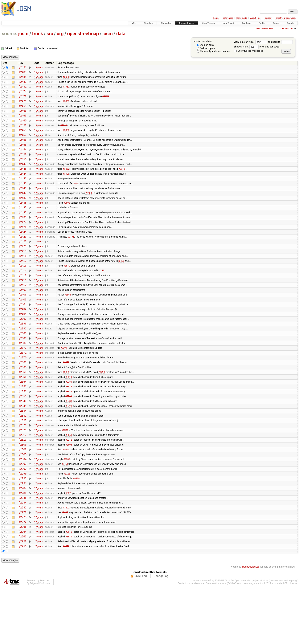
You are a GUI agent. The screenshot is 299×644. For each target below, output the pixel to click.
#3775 (65, 473)
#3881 (64, 133)
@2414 (23, 295)
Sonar (276, 23)
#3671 (69, 592)
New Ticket (228, 23)
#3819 (69, 414)
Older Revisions (286, 29)
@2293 (23, 527)
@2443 (23, 192)
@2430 (23, 235)
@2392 (23, 360)
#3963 (66, 106)
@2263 (23, 592)
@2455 (23, 154)
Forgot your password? (285, 18)
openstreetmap (83, 34)
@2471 (23, 106)
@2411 (23, 306)
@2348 (23, 441)
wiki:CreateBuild (111, 398)
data (121, 34)
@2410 (23, 311)
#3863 (68, 322)
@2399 (23, 349)
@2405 (23, 327)
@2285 (23, 549)
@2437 (23, 224)
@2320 (23, 473)
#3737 (67, 506)
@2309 (23, 490)
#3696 (69, 490)
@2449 (23, 176)
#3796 (71, 257)
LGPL (286, 640)
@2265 (23, 582)
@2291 (23, 533)
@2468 (23, 111)
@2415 (23, 289)
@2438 (23, 219)
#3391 (64, 381)
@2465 (23, 122)
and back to (280, 42)
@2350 (23, 436)
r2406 (121, 284)
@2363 (23, 403)
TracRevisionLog (251, 624)
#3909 (76, 198)
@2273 (23, 571)
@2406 (23, 322)
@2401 (23, 344)
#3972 (106, 100)
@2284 (23, 554)
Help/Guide (242, 18)
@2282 (23, 560)
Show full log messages (249, 51)
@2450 (23, 171)
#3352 (66, 181)
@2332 (23, 457)
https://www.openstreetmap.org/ (280, 638)
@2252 (23, 598)
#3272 (69, 484)
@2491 (23, 68)
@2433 (23, 230)
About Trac (255, 18)
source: (10, 34)
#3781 (69, 419)
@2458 (23, 138)
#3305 (66, 398)
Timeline (148, 23)
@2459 (23, 133)
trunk (37, 34)
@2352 (23, 430)
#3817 (69, 430)
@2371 (23, 387)
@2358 (23, 408)
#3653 (66, 603)
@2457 (23, 143)
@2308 (23, 495)
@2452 (23, 165)
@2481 (23, 89)
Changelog (166, 23)
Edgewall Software (40, 640)
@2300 (23, 517)
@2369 (23, 398)
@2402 (23, 338)
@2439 (23, 214)
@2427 (23, 241)
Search (290, 23)
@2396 (23, 354)
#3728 (67, 522)
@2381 (23, 371)
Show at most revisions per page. (257, 47)
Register (268, 18)
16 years (38, 68)
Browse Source (187, 23)
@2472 (23, 100)
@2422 (23, 262)
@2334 (23, 452)
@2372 (23, 381)
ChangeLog (161, 633)
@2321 (23, 468)
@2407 (23, 317)
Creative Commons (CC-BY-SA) (222, 640)
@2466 (23, 116)
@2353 (23, 425)
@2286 (23, 544)
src (50, 34)
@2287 (23, 538)
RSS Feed (141, 633)
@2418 (23, 279)
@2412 (23, 300)
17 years (38, 165)
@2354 (23, 419)
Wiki (134, 23)
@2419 (23, 273)
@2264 (23, 587)
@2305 (23, 501)
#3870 (67, 289)
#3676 (69, 587)
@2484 (23, 78)
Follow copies (206, 48)
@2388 (23, 365)
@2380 (23, 376)
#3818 (69, 425)
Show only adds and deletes (213, 51)
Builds (262, 23)
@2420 (23, 268)
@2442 (23, 198)
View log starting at (251, 42)
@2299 (23, 522)
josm (23, 34)
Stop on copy (205, 45)
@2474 (23, 95)
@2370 (23, 392)
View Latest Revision (266, 29)
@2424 (23, 252)
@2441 (23, 203)
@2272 (23, 576)
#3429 (101, 409)
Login (216, 18)
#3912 (122, 181)
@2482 (23, 84)
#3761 (65, 511)
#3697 (66, 560)
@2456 (23, 149)
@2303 (23, 511)
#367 (68, 544)
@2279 (23, 565)
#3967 (66, 89)
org (60, 34)
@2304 (23, 506)
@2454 (23, 160)
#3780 (69, 441)
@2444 (23, 187)
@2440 (23, 208)
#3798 (69, 446)
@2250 (23, 603)
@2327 (23, 463)
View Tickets (208, 23)
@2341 (23, 446)
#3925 (66, 79)
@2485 (23, 73)
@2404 (23, 333)
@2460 (23, 127)
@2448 (23, 181)
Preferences (227, 18)
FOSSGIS (219, 638)
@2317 (23, 479)
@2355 (23, 414)
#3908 (66, 187)
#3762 (66, 495)
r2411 (102, 295)
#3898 (67, 219)
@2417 (23, 284)
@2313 (23, 484)
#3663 (69, 479)
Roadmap (246, 23)
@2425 (23, 246)
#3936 (66, 138)
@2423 (23, 257)
